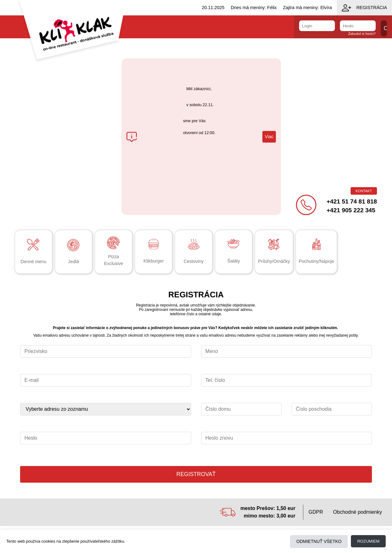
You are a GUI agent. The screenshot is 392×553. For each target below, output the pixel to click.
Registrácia (364, 8)
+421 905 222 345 (351, 210)
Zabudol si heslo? (362, 34)
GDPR (316, 512)
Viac (269, 137)
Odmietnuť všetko (319, 541)
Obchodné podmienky (357, 512)
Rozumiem (368, 541)
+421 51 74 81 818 (352, 201)
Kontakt (364, 191)
